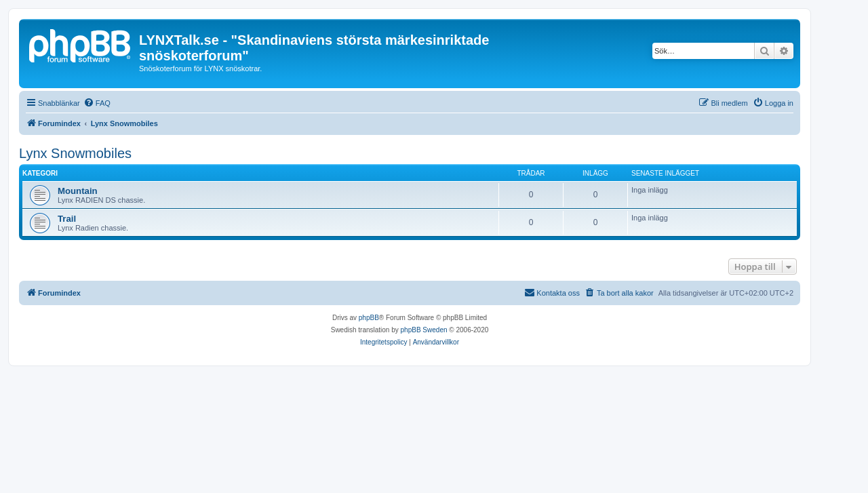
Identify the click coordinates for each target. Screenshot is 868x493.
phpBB (369, 318)
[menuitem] (97, 103)
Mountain (78, 191)
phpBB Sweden (424, 330)
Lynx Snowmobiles (75, 153)
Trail (67, 219)
